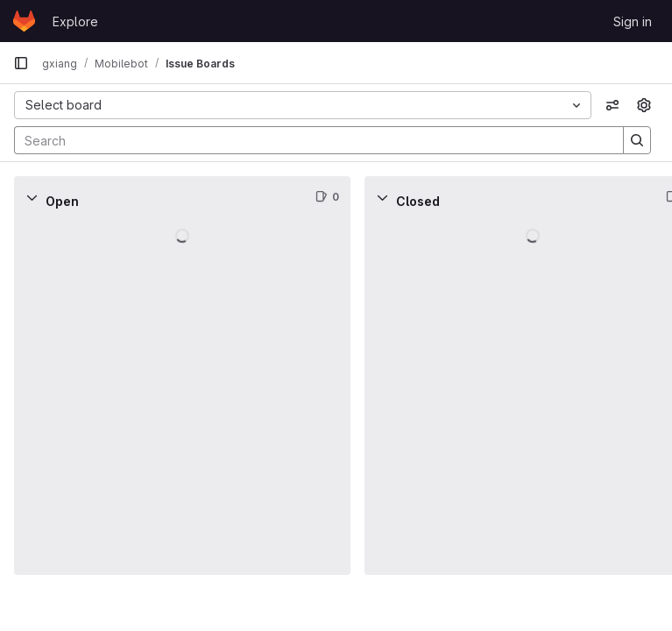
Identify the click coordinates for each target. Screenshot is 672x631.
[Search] (310, 140)
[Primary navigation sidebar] (21, 63)
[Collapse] (32, 197)
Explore (75, 21)
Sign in (633, 21)
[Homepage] (24, 21)
